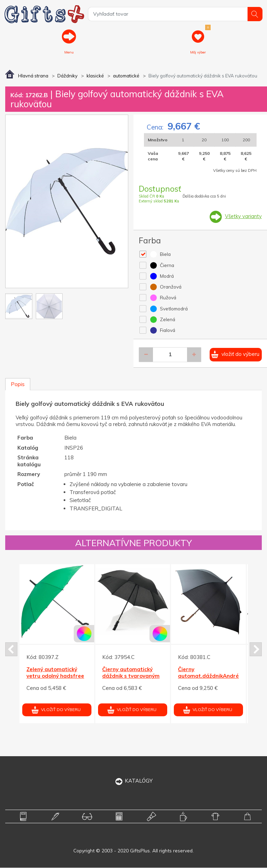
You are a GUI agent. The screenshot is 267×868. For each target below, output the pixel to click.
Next (256, 650)
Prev (11, 650)
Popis (18, 385)
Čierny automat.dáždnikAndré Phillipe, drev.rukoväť (208, 676)
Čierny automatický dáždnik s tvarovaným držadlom (131, 676)
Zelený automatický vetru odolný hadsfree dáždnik (55, 676)
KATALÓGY (134, 781)
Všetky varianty (243, 217)
